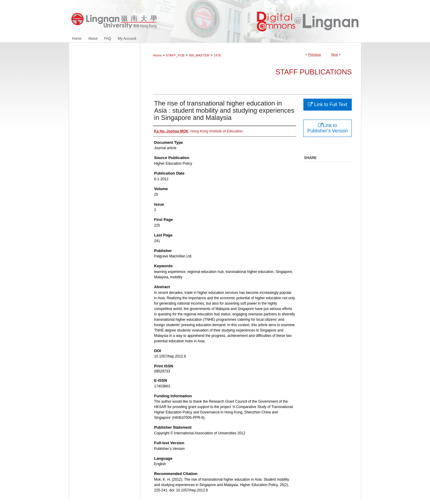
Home (157, 55)
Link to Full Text (327, 104)
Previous (315, 54)
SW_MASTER (199, 55)
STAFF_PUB (175, 55)
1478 (217, 55)
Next (335, 54)
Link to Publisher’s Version (328, 128)
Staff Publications (314, 72)
